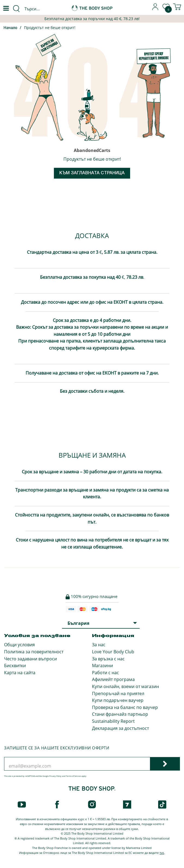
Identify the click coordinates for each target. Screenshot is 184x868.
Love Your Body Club (113, 652)
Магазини (102, 666)
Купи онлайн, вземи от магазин (125, 686)
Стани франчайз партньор (120, 714)
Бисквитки (15, 666)
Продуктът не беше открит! (50, 28)
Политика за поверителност (34, 652)
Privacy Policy (55, 776)
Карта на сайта (20, 673)
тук (162, 853)
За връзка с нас (108, 659)
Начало (10, 28)
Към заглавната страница (92, 173)
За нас (99, 645)
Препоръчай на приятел (118, 693)
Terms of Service (73, 776)
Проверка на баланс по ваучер (125, 707)
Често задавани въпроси (30, 659)
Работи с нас (105, 673)
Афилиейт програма (113, 679)
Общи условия (19, 645)
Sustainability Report (113, 721)
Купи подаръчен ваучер (118, 700)
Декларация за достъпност (120, 728)
